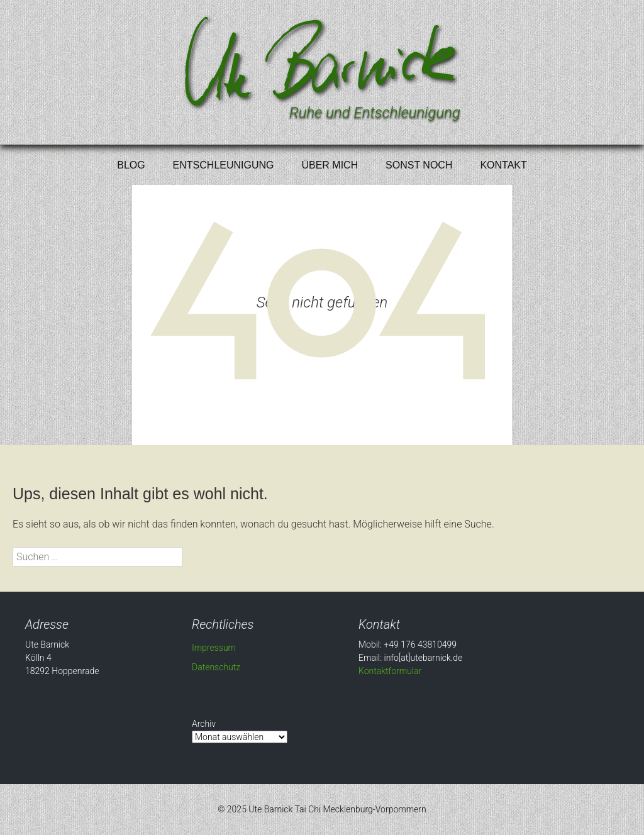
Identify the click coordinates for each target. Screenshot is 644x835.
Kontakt (503, 165)
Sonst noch (419, 165)
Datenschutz (216, 667)
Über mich (330, 165)
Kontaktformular (390, 671)
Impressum (214, 648)
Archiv (204, 724)
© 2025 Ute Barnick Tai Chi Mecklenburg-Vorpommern (322, 809)
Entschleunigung (224, 165)
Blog (131, 165)
